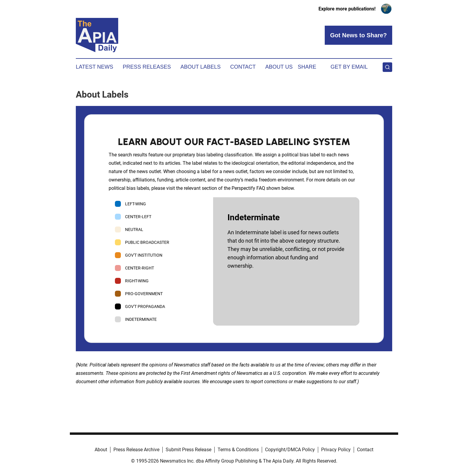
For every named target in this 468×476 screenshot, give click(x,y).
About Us (279, 67)
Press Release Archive (136, 450)
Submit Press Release (188, 450)
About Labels (200, 67)
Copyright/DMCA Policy (290, 450)
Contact (243, 67)
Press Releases (147, 67)
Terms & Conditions (238, 450)
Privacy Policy (336, 450)
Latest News (94, 67)
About (101, 450)
